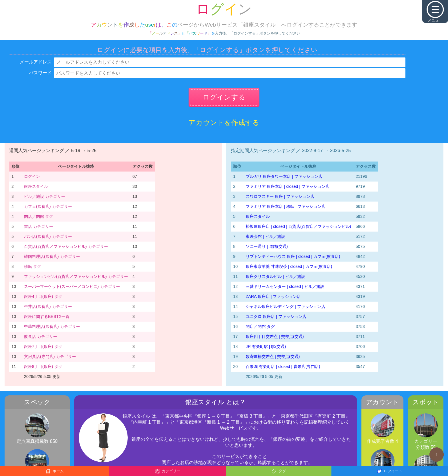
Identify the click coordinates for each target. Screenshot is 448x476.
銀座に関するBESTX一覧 (47, 316)
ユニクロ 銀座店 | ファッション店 (276, 316)
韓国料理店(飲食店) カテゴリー (52, 256)
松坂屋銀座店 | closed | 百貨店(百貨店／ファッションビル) (298, 226)
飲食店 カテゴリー (41, 336)
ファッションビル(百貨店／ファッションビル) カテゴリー (76, 276)
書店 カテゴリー (39, 226)
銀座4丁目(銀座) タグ (43, 296)
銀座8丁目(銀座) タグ (43, 367)
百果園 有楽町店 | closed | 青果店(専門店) (283, 367)
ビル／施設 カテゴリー (45, 196)
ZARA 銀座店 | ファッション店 (273, 296)
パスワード (40, 73)
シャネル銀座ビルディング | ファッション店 (285, 306)
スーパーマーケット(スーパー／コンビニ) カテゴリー (72, 286)
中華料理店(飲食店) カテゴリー (52, 326)
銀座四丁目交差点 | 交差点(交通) (275, 336)
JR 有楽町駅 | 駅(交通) (266, 346)
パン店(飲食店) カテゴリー (48, 236)
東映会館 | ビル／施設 (265, 236)
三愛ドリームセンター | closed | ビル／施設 (285, 286)
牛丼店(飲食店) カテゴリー (48, 306)
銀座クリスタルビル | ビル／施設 (275, 276)
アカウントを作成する (224, 123)
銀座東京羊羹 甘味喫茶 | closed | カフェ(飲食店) (289, 266)
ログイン (32, 176)
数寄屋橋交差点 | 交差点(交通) (273, 356)
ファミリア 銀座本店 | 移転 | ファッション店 (286, 206)
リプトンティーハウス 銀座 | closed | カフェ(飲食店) (293, 256)
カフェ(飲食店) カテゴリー (48, 206)
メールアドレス (36, 62)
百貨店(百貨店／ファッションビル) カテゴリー (66, 246)
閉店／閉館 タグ (39, 216)
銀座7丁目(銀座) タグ (43, 346)
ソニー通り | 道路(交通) (267, 246)
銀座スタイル (36, 186)
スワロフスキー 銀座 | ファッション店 (280, 196)
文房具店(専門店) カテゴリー (50, 356)
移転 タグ (33, 266)
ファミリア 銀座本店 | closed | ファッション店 (288, 186)
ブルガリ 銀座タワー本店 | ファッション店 (284, 176)
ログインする (224, 97)
